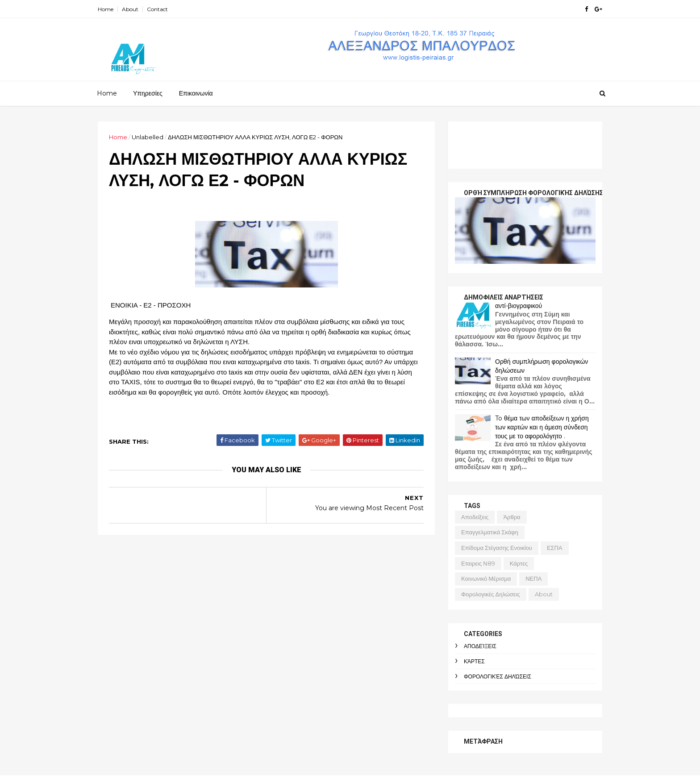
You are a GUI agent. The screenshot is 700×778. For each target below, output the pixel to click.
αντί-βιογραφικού (519, 306)
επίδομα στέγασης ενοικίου (497, 548)
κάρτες (519, 563)
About (130, 9)
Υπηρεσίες (148, 93)
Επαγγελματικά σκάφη (490, 532)
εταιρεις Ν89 (478, 563)
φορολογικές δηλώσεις (491, 594)
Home (106, 9)
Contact (157, 9)
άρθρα (512, 517)
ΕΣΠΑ (555, 548)
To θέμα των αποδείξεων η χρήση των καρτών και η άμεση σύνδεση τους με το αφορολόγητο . (542, 427)
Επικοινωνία (196, 93)
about (544, 594)
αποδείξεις (475, 517)
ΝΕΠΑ (533, 578)
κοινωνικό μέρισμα (486, 578)
